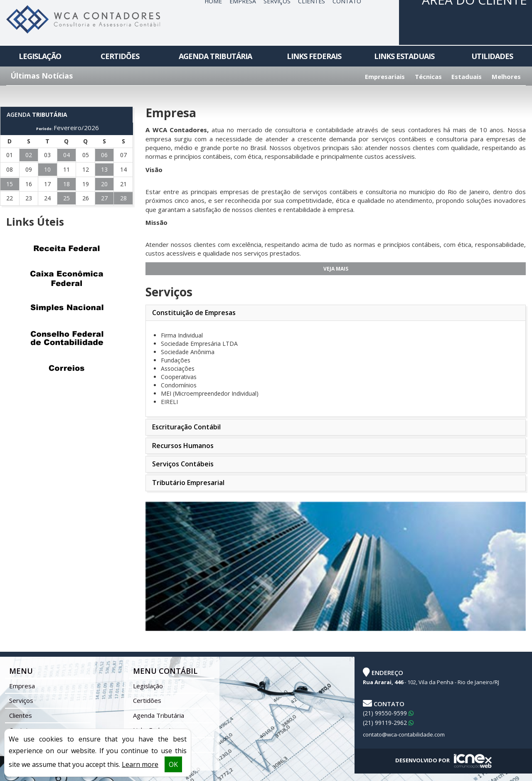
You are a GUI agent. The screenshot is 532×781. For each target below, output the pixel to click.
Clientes (21, 715)
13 (104, 169)
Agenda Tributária (215, 56)
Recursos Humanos (183, 446)
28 (123, 198)
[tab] (336, 313)
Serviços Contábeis (183, 464)
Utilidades (492, 56)
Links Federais (314, 56)
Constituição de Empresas (194, 313)
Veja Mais (336, 269)
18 (66, 184)
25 (66, 198)
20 (104, 184)
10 (47, 169)
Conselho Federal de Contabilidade (66, 338)
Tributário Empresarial (188, 483)
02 (29, 155)
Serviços (21, 700)
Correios (66, 368)
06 (104, 155)
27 (104, 198)
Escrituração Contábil (186, 427)
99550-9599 (388, 713)
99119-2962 (388, 723)
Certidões (120, 56)
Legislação (40, 56)
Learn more (140, 764)
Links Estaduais (404, 56)
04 (66, 155)
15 (10, 184)
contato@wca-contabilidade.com (404, 734)
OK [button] (173, 764)
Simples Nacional (66, 308)
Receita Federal (66, 249)
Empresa (22, 686)
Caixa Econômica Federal (66, 278)
